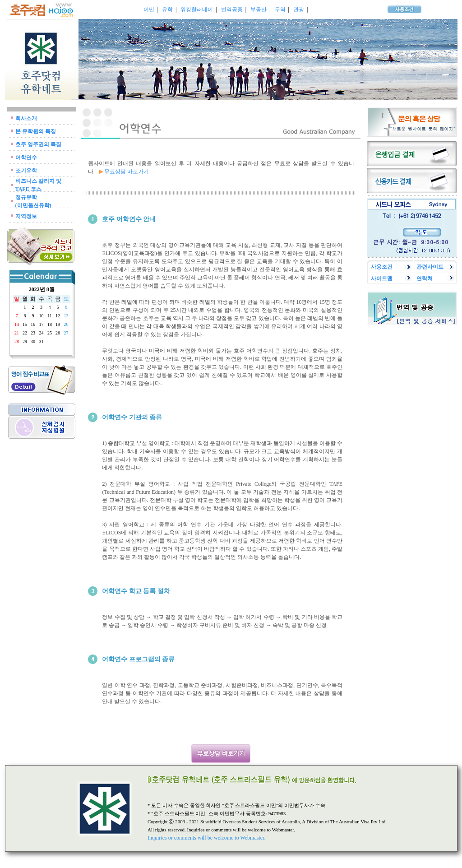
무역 (280, 9)
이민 (149, 9)
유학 (167, 9)
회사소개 (26, 118)
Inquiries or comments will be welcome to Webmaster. (206, 838)
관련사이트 (430, 267)
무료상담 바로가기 (127, 172)
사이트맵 (382, 279)
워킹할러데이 (197, 9)
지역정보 (26, 216)
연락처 (425, 279)
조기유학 (26, 171)
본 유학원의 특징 (36, 131)
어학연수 (26, 158)
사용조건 (382, 267)
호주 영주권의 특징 (38, 144)
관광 (299, 9)
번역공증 (232, 9)
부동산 (259, 9)
